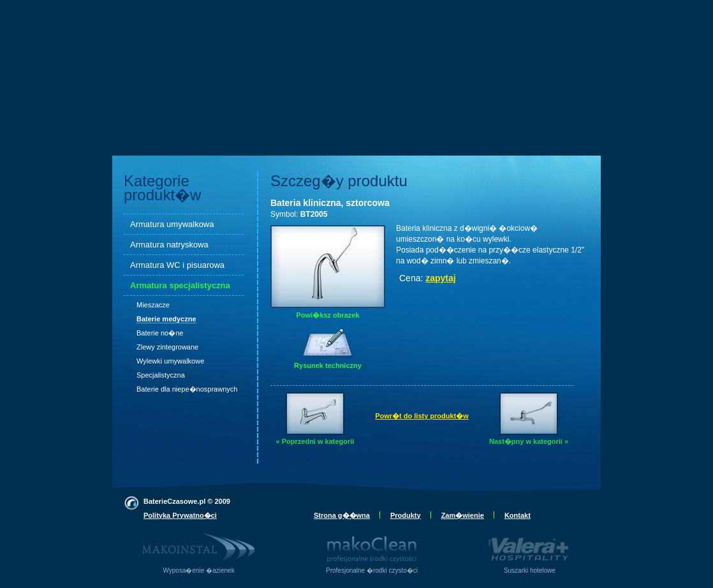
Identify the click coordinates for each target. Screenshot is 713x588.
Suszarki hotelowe (529, 548)
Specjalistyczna (161, 375)
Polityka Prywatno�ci (180, 515)
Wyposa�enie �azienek (199, 548)
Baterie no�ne (160, 333)
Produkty (406, 515)
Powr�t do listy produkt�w (422, 416)
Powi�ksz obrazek (328, 272)
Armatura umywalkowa (172, 224)
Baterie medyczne (166, 319)
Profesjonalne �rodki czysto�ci (372, 548)
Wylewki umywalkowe (170, 361)
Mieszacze (153, 305)
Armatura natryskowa (169, 245)
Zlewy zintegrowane (167, 347)
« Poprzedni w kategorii (315, 419)
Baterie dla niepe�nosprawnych (187, 389)
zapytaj (440, 278)
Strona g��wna (342, 515)
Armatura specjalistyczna (180, 285)
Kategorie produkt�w (162, 188)
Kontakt (518, 515)
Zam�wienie (463, 515)
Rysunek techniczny (328, 357)
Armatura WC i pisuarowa (177, 265)
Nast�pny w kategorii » (529, 419)
